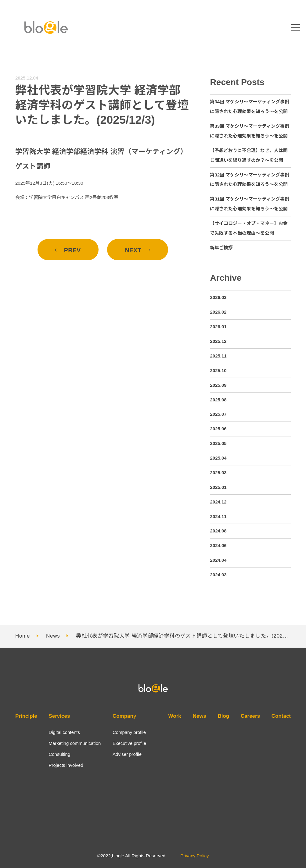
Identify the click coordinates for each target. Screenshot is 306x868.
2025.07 (218, 414)
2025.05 (218, 443)
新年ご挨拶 (221, 248)
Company (124, 716)
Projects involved (66, 765)
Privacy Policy (194, 856)
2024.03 (218, 575)
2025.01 (218, 487)
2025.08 (218, 400)
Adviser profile (127, 754)
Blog (223, 716)
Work (175, 716)
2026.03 (218, 297)
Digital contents (64, 732)
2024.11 (218, 516)
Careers (250, 716)
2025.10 (218, 370)
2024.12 (218, 502)
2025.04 (218, 458)
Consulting (59, 754)
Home (23, 636)
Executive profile (129, 743)
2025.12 (218, 341)
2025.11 (218, 356)
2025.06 (218, 429)
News (53, 636)
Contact (281, 716)
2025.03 (218, 473)
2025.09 (218, 385)
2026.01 (218, 327)
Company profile (129, 732)
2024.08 (218, 531)
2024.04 (218, 560)
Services (59, 716)
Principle (26, 716)
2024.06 (218, 545)
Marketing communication (75, 743)
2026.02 (218, 312)
